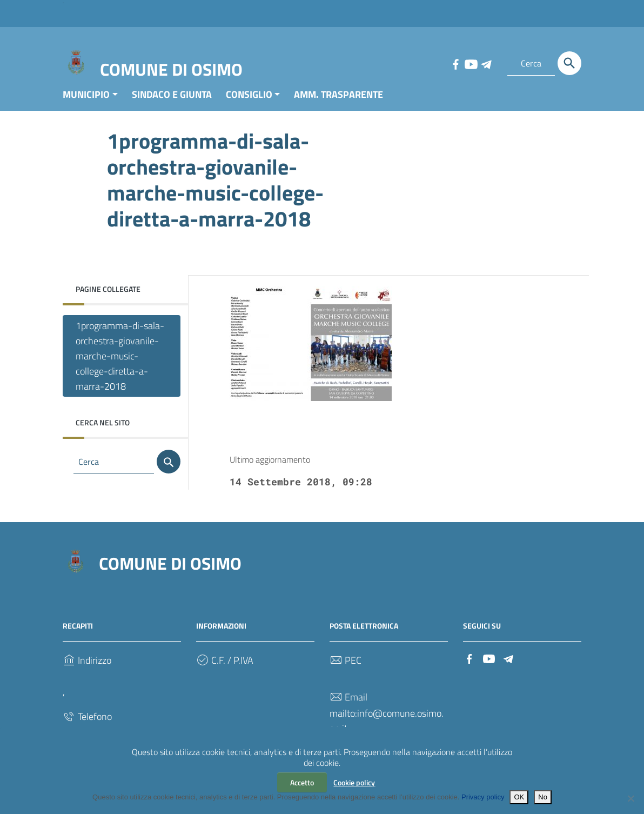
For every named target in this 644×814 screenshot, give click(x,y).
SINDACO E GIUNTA (172, 105)
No (543, 797)
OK (519, 797)
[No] (630, 798)
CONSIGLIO (249, 105)
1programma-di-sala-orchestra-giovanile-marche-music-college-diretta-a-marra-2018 (120, 366)
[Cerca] (569, 63)
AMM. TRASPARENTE (338, 105)
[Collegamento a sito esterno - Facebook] (455, 63)
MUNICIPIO (86, 105)
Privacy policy (483, 797)
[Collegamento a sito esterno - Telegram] (486, 63)
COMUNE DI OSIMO (171, 69)
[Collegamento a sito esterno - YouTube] (471, 63)
